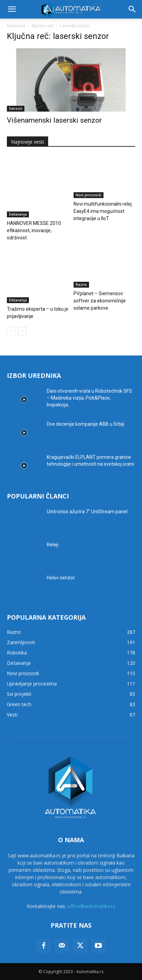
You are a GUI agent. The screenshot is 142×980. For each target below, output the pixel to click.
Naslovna (16, 26)
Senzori (16, 109)
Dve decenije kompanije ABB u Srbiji (85, 424)
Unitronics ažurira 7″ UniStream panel (87, 512)
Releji (53, 545)
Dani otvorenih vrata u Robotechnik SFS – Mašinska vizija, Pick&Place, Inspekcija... (89, 398)
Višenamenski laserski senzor (54, 120)
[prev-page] (11, 331)
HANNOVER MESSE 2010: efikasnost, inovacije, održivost (34, 230)
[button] (12, 9)
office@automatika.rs (91, 906)
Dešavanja (18, 214)
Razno (81, 285)
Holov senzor (61, 578)
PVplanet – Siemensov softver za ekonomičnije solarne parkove (100, 301)
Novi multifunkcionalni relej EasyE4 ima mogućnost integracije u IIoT (103, 211)
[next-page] (22, 331)
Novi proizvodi (89, 195)
